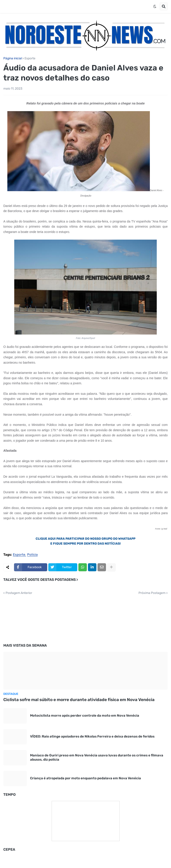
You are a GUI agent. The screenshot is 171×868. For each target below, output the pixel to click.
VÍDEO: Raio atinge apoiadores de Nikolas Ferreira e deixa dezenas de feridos (92, 736)
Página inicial (13, 58)
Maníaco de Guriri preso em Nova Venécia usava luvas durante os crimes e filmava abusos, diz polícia (97, 758)
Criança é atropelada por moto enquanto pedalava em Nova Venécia (85, 778)
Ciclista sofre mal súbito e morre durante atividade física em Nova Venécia (79, 700)
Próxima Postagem (152, 593)
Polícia (32, 555)
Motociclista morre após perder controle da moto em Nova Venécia (85, 716)
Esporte (30, 58)
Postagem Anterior (19, 593)
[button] (155, 6)
